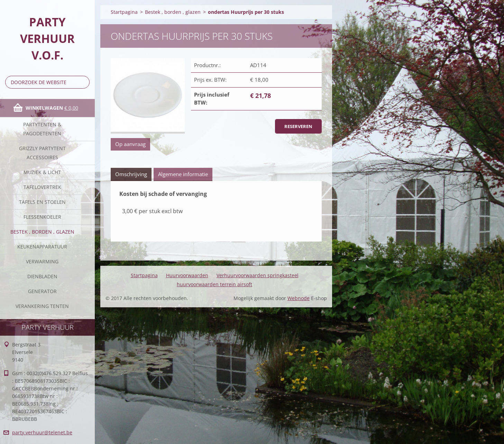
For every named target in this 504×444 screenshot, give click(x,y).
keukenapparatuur (42, 247)
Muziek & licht (42, 172)
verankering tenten (42, 306)
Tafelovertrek (42, 187)
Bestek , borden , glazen (42, 232)
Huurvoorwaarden (187, 275)
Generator (42, 291)
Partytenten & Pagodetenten (42, 129)
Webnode (299, 298)
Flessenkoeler (42, 217)
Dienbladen (42, 276)
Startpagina (124, 12)
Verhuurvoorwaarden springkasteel (258, 275)
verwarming (42, 261)
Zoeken (83, 82)
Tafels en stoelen (42, 202)
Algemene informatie (183, 174)
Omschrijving (131, 174)
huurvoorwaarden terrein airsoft (214, 284)
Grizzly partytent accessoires (42, 153)
